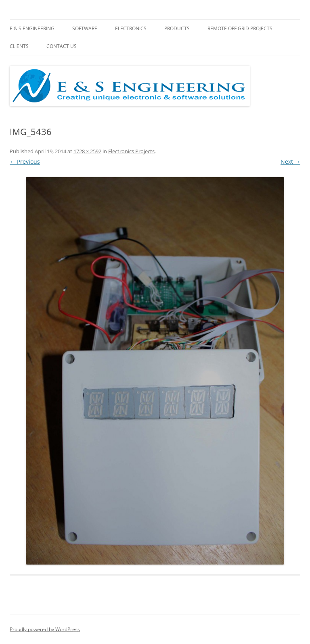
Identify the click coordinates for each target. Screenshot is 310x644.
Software (85, 28)
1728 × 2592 (87, 151)
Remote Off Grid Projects (240, 28)
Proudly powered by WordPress (45, 629)
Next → (290, 162)
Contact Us (62, 46)
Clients (19, 46)
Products (177, 28)
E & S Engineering (32, 28)
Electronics (131, 28)
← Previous (25, 162)
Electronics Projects (131, 151)
